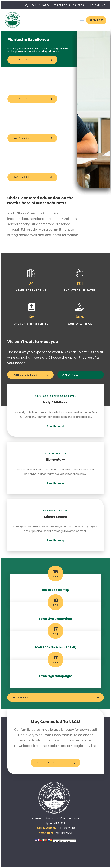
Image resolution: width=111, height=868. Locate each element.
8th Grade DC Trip (55, 590)
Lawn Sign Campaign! (55, 619)
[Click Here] (56, 427)
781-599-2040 (66, 828)
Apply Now (94, 20)
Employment (97, 5)
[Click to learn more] (32, 60)
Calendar (79, 5)
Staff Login (62, 5)
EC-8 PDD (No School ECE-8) (55, 647)
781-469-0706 (64, 833)
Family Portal (41, 5)
